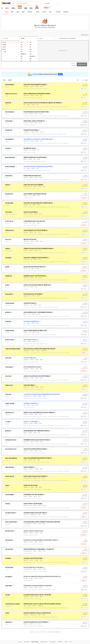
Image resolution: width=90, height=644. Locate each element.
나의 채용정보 (66, 12)
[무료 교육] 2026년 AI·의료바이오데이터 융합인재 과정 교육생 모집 (39, 349)
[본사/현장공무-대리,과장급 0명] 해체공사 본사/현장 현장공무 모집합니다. (41, 540)
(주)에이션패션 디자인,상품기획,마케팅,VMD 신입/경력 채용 (37, 586)
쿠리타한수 (8, 504)
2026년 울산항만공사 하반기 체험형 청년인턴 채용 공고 (37, 431)
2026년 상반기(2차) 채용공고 (31, 212)
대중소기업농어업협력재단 (11, 458)
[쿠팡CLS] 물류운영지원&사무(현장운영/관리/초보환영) (37, 94)
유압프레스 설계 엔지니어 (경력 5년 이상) (33, 531)
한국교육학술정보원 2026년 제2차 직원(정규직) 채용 (36, 112)
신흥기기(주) (8, 240)
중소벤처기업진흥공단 (10, 167)
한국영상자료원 (9, 176)
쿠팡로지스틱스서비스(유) (11, 94)
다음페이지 (56, 632)
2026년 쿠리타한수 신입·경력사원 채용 (33, 504)
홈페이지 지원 (84, 88)
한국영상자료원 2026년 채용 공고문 (32, 176)
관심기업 (10, 80)
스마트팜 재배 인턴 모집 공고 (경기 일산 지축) (34, 221)
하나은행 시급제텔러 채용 (29, 358)
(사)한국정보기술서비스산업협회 (12, 604)
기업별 (17, 12)
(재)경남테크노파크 (9, 230)
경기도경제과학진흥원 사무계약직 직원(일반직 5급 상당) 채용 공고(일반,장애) (42, 522)
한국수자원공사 (9, 212)
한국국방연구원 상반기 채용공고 (31, 130)
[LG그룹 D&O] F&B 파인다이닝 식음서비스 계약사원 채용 (37, 595)
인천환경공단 (8, 322)
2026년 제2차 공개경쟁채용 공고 (31, 321)
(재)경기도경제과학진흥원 (11, 522)
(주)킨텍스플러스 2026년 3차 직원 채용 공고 (34, 121)
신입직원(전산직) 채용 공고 (30, 303)
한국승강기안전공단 (10, 340)
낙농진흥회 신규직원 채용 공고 (31, 403)
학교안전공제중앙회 (10, 85)
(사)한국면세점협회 (9, 495)
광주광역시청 (8, 103)
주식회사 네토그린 (9, 221)
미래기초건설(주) (9, 540)
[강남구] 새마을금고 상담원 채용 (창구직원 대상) (35, 194)
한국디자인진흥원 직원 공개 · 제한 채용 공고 (34, 567)
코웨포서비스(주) (9, 385)
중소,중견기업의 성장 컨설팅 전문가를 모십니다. (35, 267)
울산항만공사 (8, 312)
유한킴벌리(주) (8, 276)
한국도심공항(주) (9, 294)
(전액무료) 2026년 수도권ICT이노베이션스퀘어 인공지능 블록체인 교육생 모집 (42, 604)
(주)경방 (7, 613)
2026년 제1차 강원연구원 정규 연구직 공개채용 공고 (36, 622)
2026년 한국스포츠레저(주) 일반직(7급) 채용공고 (35, 449)
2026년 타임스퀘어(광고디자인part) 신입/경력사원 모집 (37, 613)
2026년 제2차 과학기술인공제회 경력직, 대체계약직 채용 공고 (38, 203)
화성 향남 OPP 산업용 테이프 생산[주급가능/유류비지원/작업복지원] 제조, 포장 (42, 577)
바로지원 (84, 198)
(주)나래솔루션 (8, 577)
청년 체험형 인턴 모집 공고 (30, 148)
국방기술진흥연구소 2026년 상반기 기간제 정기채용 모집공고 (38, 139)
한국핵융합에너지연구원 (11, 440)
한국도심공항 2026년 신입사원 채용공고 (33, 294)
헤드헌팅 (44, 12)
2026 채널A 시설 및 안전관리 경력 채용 (33, 558)
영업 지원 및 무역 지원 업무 (30, 239)
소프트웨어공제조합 (10, 303)
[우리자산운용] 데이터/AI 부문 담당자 (32, 367)
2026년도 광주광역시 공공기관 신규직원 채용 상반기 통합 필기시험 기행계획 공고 (43, 103)
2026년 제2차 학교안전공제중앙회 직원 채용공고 (35, 85)
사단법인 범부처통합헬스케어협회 (13, 349)
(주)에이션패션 (8, 586)
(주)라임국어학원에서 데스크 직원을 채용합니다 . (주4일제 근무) (39, 549)
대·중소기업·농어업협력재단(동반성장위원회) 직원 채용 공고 (38, 458)
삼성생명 (7, 267)
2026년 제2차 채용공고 (29, 385)
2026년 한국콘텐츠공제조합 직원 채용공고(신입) (35, 331)
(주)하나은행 (8, 358)
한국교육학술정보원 (10, 112)
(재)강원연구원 (8, 622)
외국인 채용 (58, 12)
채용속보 (38, 12)
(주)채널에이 (8, 558)
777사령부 (8, 422)
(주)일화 (7, 486)
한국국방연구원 (9, 130)
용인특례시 (8, 185)
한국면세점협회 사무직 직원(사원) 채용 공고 (34, 495)
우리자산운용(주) (9, 367)
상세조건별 (29, 12)
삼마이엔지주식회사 (10, 531)
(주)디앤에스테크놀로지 (10, 513)
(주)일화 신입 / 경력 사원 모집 (30, 485)
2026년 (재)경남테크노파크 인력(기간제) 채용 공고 (36, 230)
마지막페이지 (59, 632)
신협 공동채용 (8, 258)
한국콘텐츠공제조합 (10, 331)
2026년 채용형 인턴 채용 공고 (31, 340)
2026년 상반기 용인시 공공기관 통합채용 (33, 185)
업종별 (23, 12)
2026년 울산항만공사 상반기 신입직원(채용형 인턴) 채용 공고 (38, 312)
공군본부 (7, 285)
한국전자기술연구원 (10, 476)
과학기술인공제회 (9, 203)
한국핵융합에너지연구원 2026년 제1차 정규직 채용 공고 (37, 440)
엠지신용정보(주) (9, 194)
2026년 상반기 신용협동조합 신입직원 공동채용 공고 (36, 258)
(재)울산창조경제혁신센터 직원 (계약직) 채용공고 (35, 157)
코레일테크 (8, 249)
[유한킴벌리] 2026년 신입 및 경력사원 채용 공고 (35, 276)
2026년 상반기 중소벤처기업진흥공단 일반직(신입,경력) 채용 (38, 167)
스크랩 (4, 80)
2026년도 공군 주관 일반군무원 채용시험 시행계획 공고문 (37, 285)
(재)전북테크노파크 (9, 413)
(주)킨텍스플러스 (9, 121)
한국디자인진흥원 (9, 568)
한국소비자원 (8, 376)
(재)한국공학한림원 (9, 467)
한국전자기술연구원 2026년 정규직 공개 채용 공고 (35, 476)
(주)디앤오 (7, 595)
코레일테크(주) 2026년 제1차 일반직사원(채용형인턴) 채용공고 (39, 249)
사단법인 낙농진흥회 (10, 404)
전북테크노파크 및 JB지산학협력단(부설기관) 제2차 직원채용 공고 (39, 413)
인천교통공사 (8, 148)
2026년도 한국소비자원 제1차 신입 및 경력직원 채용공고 (37, 376)
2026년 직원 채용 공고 (29, 467)
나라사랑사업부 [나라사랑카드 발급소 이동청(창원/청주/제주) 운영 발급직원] (41, 394)
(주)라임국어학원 (9, 549)
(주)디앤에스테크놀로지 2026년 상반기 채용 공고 (35, 513)
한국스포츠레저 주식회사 (11, 449)
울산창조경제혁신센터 (10, 158)
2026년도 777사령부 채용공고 (31, 422)
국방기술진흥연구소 (10, 139)
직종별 (12, 12)
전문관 (50, 12)
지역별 (6, 12)
